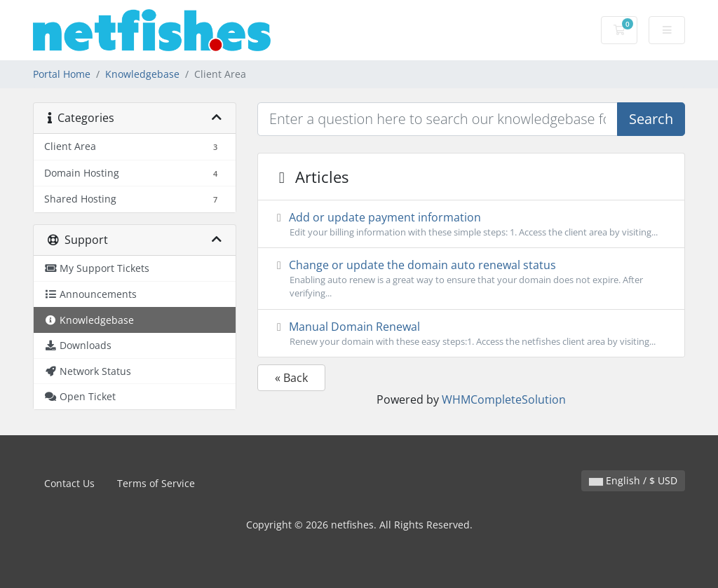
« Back (291, 378)
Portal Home (62, 74)
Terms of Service (156, 483)
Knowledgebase (142, 74)
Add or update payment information (471, 224)
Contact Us (69, 483)
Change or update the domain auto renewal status (471, 279)
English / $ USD (633, 480)
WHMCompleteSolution (504, 399)
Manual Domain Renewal (471, 334)
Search (651, 119)
